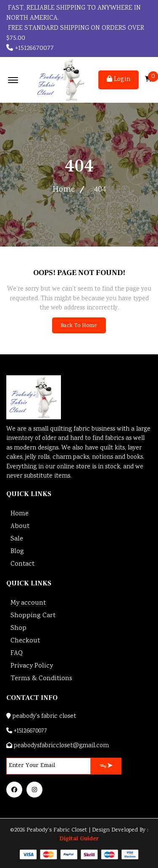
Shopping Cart (33, 616)
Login (118, 80)
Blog (17, 552)
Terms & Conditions (41, 679)
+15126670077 (30, 48)
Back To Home (79, 326)
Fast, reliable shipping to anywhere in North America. (74, 13)
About (20, 526)
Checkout (25, 641)
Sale (17, 539)
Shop (18, 628)
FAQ (17, 654)
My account (28, 603)
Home (64, 190)
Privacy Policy (32, 666)
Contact (22, 564)
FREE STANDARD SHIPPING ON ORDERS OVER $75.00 (75, 33)
